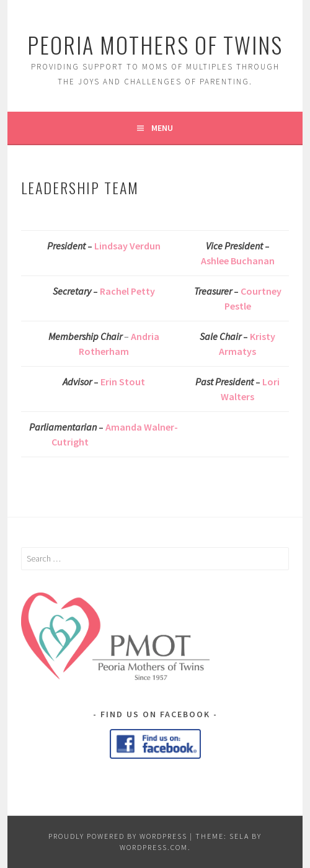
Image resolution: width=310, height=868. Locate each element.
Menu (162, 128)
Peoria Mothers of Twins (155, 44)
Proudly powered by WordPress (118, 836)
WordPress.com (154, 847)
